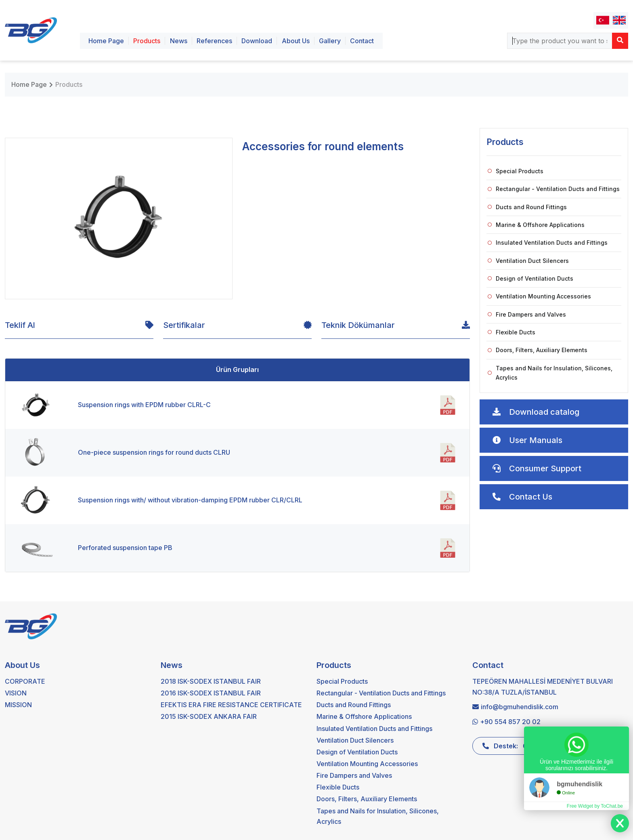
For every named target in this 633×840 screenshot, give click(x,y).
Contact (362, 41)
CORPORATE (25, 681)
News (179, 41)
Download (257, 41)
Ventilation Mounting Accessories (539, 296)
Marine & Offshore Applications (536, 225)
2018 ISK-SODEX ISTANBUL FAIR (211, 681)
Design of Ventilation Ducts (530, 278)
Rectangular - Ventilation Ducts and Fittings (554, 189)
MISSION (18, 705)
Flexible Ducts (511, 332)
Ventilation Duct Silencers (528, 261)
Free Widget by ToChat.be (595, 806)
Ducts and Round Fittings (527, 207)
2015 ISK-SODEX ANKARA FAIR (209, 716)
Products (147, 41)
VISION (16, 693)
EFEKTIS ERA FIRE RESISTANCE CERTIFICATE (231, 705)
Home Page (106, 41)
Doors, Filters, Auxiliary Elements (538, 350)
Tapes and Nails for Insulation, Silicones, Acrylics (550, 373)
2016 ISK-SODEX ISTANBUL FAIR (211, 693)
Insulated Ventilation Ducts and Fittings (548, 243)
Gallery (330, 41)
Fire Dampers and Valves (527, 314)
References (214, 41)
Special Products (516, 171)
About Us (296, 41)
